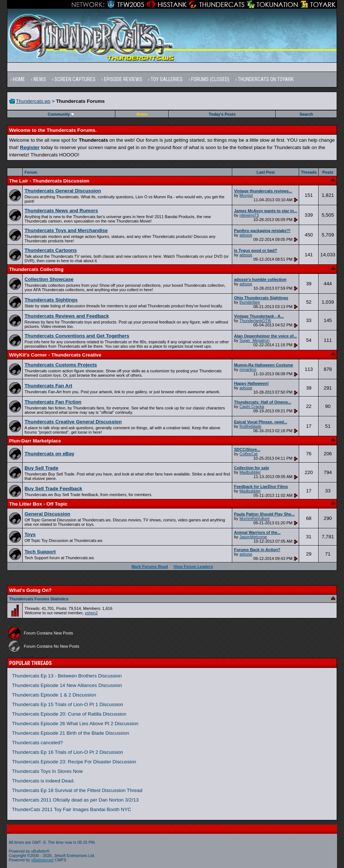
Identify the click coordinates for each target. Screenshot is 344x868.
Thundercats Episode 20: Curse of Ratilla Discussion (69, 714)
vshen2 (91, 613)
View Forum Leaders (193, 567)
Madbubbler (250, 472)
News (40, 79)
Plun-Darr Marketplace (35, 441)
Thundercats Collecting (36, 269)
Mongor (246, 195)
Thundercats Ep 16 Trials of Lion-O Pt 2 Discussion (68, 752)
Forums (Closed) (210, 79)
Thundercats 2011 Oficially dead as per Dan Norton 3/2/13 (76, 800)
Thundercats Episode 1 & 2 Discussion (54, 695)
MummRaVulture (254, 518)
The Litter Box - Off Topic (38, 504)
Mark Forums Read (150, 567)
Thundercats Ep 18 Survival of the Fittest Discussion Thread (77, 790)
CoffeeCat (248, 454)
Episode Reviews (123, 79)
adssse (246, 235)
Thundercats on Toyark (266, 79)
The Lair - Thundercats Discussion (49, 181)
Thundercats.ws (33, 101)
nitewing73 (249, 215)
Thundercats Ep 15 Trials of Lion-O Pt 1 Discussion (68, 704)
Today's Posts (222, 114)
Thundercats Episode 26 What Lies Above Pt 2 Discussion (75, 724)
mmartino (248, 369)
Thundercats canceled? (38, 743)
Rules (142, 114)
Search (306, 114)
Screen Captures (75, 79)
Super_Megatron (254, 340)
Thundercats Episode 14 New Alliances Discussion (67, 685)
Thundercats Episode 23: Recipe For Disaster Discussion (74, 762)
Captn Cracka (252, 406)
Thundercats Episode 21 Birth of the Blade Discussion (71, 733)
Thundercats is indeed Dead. (43, 781)
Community (62, 114)
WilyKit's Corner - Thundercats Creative (55, 355)
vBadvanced (42, 860)
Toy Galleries (167, 79)
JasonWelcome (253, 537)
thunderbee (250, 302)
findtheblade (250, 426)
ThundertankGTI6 (255, 321)
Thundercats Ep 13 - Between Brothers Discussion (67, 676)
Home (19, 79)
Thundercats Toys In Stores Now (47, 771)
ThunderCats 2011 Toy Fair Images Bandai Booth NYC (72, 809)
